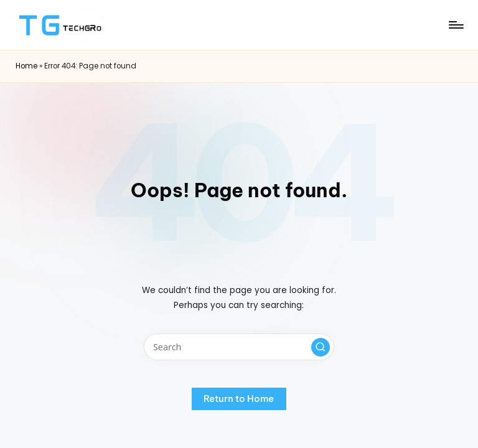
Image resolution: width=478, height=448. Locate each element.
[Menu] (455, 25)
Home (26, 66)
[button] (321, 347)
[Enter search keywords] (239, 347)
